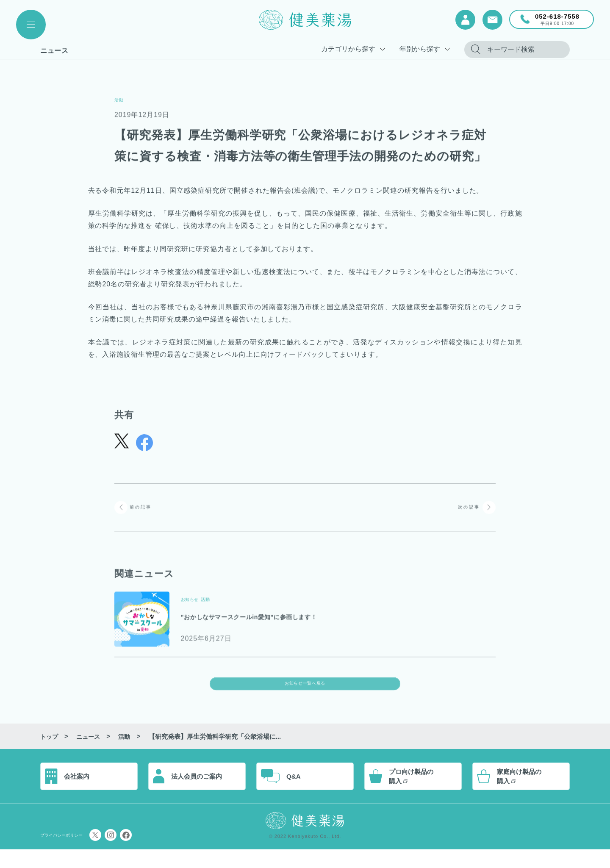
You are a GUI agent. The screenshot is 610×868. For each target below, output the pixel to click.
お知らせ (195, 603)
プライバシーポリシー (72, 853)
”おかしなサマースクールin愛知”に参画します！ (291, 620)
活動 (122, 99)
